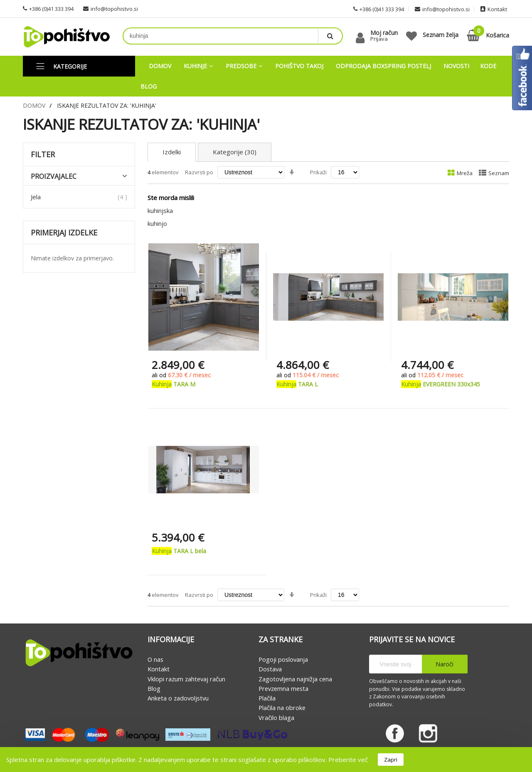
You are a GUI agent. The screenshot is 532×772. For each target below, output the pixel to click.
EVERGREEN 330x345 (441, 384)
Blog (154, 688)
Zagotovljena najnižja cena (295, 679)
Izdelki (172, 152)
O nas (155, 659)
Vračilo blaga (276, 718)
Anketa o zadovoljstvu (178, 698)
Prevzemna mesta (283, 688)
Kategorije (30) (235, 152)
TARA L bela (179, 551)
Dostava (270, 669)
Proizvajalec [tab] (54, 177)
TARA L (297, 384)
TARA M (174, 384)
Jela (36, 197)
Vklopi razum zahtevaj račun (186, 679)
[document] (266, 760)
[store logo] (66, 37)
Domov (34, 105)
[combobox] (221, 36)
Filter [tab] (43, 155)
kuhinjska (160, 210)
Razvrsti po (199, 172)
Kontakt (159, 669)
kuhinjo (157, 224)
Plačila (267, 698)
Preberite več (348, 760)
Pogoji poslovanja (283, 659)
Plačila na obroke (282, 708)
